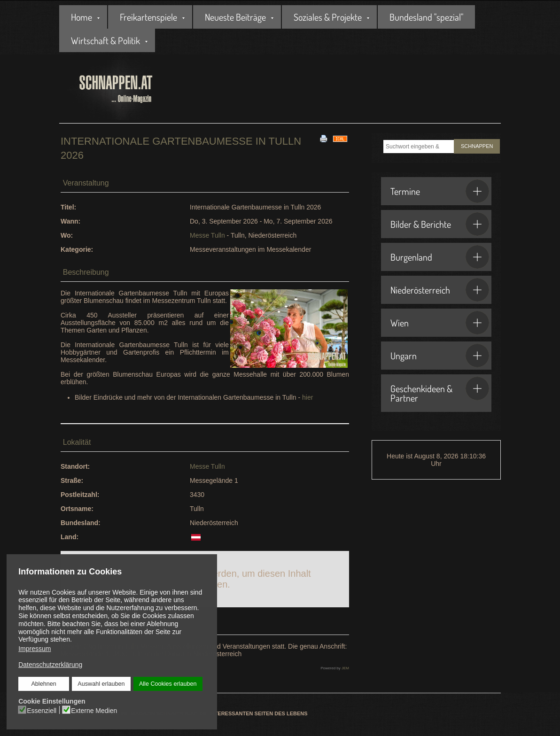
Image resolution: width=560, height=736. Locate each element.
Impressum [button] (35, 649)
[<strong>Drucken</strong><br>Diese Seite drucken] (324, 138)
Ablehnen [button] (44, 684)
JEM (345, 668)
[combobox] (419, 147)
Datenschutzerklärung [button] (50, 665)
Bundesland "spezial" (426, 17)
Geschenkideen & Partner (440, 390)
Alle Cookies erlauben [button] (168, 684)
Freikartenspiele (148, 17)
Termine (440, 191)
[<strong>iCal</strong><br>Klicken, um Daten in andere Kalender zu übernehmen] (340, 138)
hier (307, 397)
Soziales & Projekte (328, 17)
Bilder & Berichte (440, 224)
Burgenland (440, 257)
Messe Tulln (207, 235)
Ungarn (440, 356)
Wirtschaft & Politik (105, 40)
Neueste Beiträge (235, 17)
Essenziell (42, 710)
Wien (440, 323)
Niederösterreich (440, 290)
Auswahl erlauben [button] (101, 684)
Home (82, 17)
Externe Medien (94, 710)
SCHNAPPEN (477, 146)
